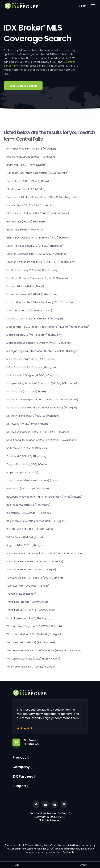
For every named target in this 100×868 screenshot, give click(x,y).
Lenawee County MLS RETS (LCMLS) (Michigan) (35, 319)
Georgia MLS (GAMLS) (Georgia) (26, 222)
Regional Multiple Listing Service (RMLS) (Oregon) (36, 521)
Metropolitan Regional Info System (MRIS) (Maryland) (39, 343)
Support (19, 786)
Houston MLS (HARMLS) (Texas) (25, 286)
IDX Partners (23, 776)
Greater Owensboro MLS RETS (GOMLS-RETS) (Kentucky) (41, 262)
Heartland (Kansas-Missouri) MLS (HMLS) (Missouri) (37, 278)
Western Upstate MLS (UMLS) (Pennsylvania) (33, 659)
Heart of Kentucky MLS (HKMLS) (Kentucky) (32, 270)
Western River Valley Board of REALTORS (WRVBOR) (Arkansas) (44, 650)
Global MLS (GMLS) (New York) (25, 230)
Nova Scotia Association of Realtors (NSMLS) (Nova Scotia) (42, 440)
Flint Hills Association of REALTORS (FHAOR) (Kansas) (38, 213)
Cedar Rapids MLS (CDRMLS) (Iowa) (28, 181)
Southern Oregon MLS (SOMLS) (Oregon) (31, 569)
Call (17, 865)
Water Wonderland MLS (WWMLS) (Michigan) (34, 634)
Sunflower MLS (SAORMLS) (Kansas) (28, 586)
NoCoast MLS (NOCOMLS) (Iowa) (26, 392)
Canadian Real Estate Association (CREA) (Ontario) (37, 173)
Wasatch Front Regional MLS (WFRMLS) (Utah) (34, 626)
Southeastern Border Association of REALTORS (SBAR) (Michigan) (45, 553)
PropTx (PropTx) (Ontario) (22, 472)
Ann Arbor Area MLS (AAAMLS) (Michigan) (31, 149)
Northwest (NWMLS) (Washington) (27, 424)
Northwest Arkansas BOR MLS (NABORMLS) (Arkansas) (38, 432)
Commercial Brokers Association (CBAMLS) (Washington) (41, 197)
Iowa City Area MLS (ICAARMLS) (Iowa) (29, 311)
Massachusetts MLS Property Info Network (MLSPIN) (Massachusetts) (48, 327)
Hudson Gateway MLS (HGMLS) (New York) (32, 294)
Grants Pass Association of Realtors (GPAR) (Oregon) (39, 238)
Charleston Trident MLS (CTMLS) (26, 189)
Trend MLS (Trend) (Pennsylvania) (27, 602)
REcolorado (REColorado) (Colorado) (29, 513)
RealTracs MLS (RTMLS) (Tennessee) (28, 505)
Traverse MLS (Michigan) (21, 594)
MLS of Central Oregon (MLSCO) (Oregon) (32, 375)
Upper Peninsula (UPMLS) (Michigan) (28, 618)
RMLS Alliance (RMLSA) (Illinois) (25, 537)
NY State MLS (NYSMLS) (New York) (27, 448)
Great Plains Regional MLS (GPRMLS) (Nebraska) (35, 246)
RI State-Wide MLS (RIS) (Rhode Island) (30, 529)
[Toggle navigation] (93, 6)
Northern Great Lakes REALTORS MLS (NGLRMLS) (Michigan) (42, 408)
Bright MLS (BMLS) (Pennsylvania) (26, 165)
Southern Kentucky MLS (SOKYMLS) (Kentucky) (35, 561)
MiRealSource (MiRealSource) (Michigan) (31, 367)
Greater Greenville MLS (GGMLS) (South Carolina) (36, 254)
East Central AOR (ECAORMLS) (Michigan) (32, 205)
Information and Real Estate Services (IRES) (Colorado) (40, 302)
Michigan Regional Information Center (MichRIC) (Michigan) (43, 351)
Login (83, 6)
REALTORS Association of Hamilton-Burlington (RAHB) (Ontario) (44, 497)
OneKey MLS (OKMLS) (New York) (26, 456)
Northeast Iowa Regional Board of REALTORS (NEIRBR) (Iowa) (42, 400)
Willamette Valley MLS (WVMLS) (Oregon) (32, 667)
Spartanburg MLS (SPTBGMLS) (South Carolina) (35, 578)
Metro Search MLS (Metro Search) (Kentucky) (34, 335)
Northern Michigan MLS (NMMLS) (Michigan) (33, 416)
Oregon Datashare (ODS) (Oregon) (28, 464)
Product (19, 757)
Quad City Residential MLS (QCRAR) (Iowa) (32, 480)
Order (83, 865)
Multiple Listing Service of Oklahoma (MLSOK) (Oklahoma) (42, 383)
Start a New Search (23, 86)
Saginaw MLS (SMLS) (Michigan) (26, 545)
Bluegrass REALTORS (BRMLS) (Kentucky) (31, 157)
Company (21, 767)
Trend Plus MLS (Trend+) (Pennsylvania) (31, 610)
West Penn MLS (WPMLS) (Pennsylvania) (31, 642)
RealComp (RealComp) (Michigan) (28, 489)
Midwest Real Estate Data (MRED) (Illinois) (32, 359)
